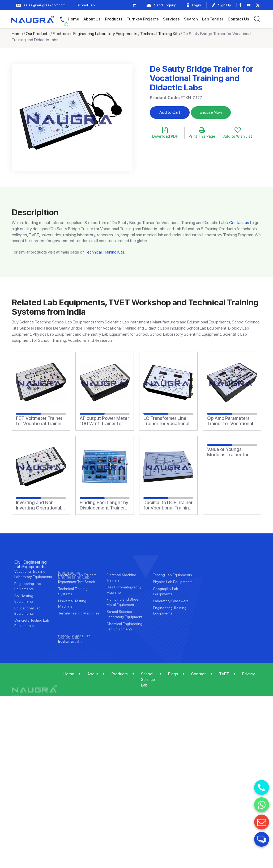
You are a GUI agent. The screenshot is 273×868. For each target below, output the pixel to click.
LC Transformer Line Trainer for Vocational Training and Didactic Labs (166, 421)
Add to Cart (170, 112)
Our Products (38, 34)
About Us (92, 19)
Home (73, 19)
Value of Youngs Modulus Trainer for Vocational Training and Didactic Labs (228, 452)
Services (171, 19)
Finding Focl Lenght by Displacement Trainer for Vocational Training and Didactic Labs (104, 505)
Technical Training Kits (160, 34)
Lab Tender (213, 19)
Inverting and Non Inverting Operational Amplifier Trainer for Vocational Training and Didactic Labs (39, 505)
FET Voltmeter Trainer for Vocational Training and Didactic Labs (40, 421)
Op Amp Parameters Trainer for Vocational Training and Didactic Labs (230, 421)
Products (114, 19)
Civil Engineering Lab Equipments (31, 584)
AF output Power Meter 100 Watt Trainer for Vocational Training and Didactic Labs (104, 421)
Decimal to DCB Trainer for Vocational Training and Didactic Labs (168, 505)
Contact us (239, 223)
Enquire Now (211, 112)
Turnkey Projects (143, 19)
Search (191, 19)
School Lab (86, 5)
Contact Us (238, 19)
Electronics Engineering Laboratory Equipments (95, 34)
